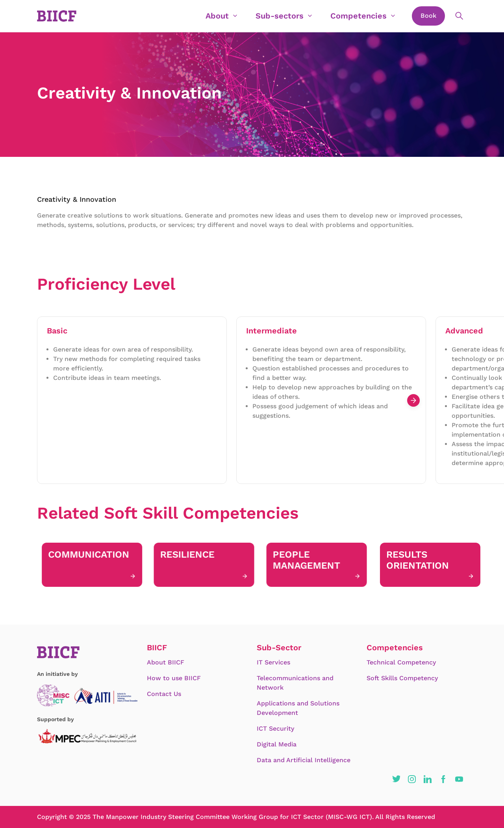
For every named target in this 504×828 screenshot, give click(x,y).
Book (428, 16)
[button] (396, 779)
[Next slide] (413, 400)
